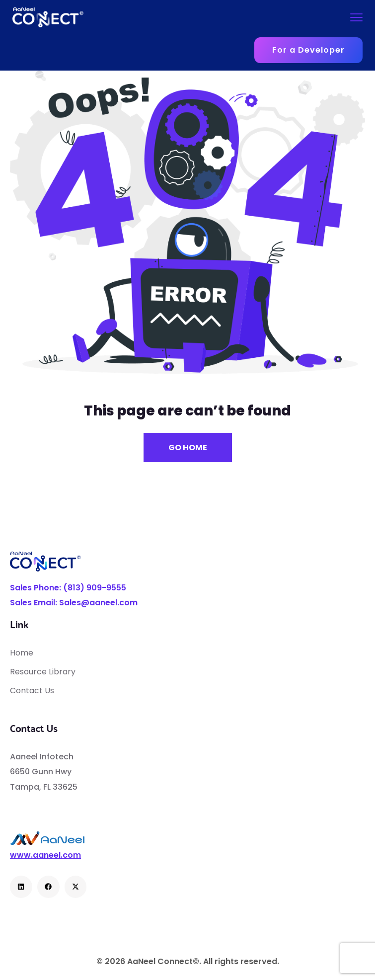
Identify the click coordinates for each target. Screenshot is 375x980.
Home (22, 653)
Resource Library (43, 672)
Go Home (188, 448)
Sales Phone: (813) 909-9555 (68, 588)
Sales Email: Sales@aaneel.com (74, 603)
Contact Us (32, 691)
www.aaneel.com (45, 855)
